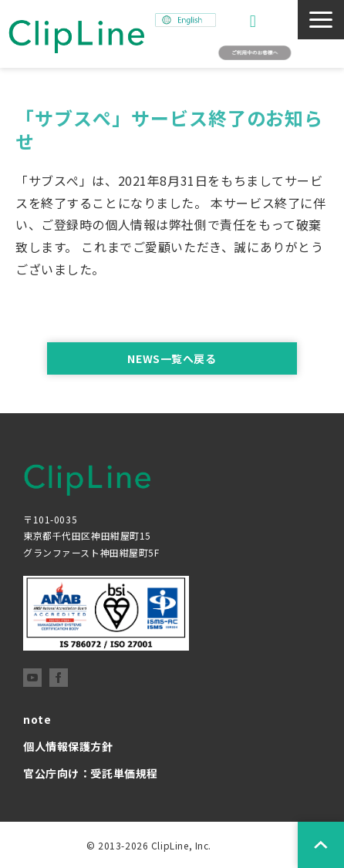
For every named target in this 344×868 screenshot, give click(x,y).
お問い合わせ (255, 21)
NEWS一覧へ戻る (172, 358)
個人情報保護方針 (68, 746)
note (37, 719)
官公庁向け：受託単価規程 (91, 773)
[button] (321, 20)
